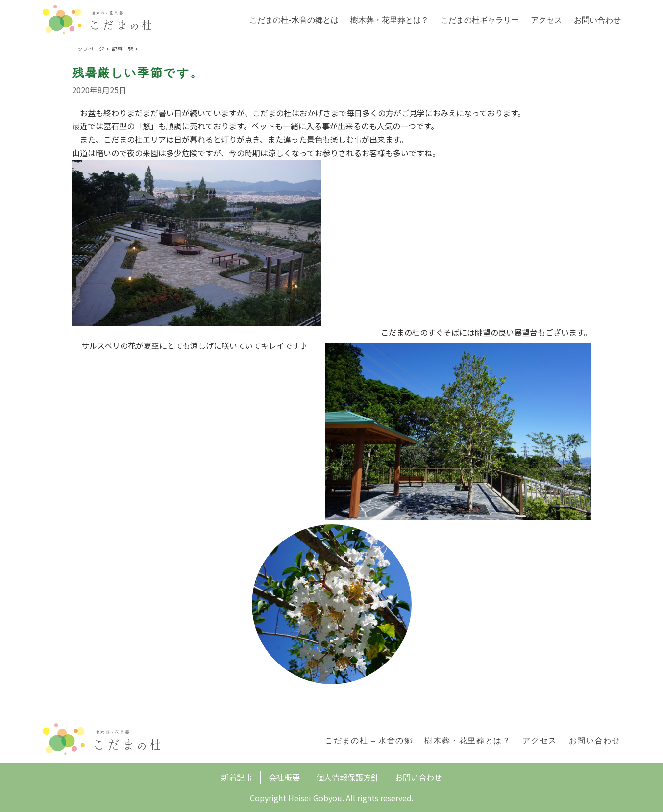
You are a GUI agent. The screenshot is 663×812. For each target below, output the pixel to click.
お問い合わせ (597, 20)
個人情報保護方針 (347, 777)
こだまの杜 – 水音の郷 (369, 741)
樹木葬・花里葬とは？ (390, 20)
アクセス (546, 20)
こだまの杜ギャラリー (480, 20)
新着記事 (237, 777)
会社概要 (284, 777)
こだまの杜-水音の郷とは (294, 20)
